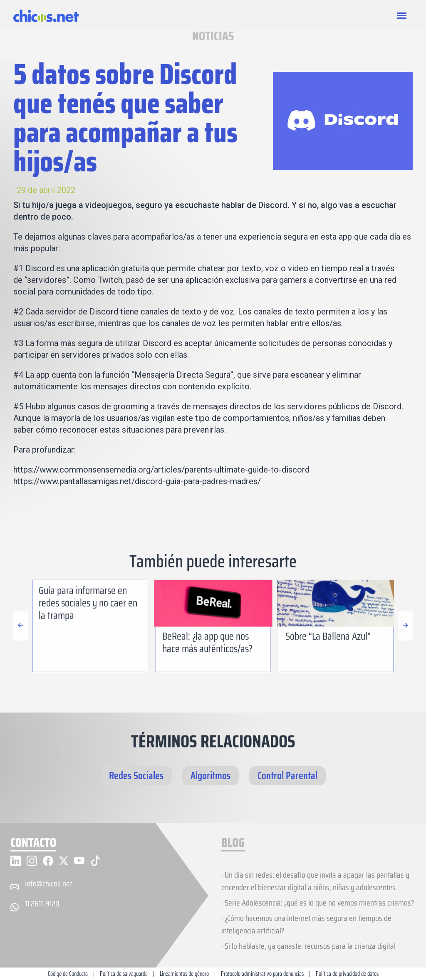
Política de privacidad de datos (347, 974)
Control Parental (287, 776)
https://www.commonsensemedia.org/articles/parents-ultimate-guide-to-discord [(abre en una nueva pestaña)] (161, 470)
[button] (405, 665)
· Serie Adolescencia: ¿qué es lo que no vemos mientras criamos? (318, 903)
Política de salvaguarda (124, 974)
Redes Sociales (136, 776)
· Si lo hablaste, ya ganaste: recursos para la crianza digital (308, 946)
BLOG (233, 843)
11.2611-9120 (42, 903)
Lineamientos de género (184, 974)
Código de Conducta (68, 974)
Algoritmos (211, 776)
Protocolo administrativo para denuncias (262, 974)
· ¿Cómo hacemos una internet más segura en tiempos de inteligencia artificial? (306, 924)
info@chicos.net (48, 883)
